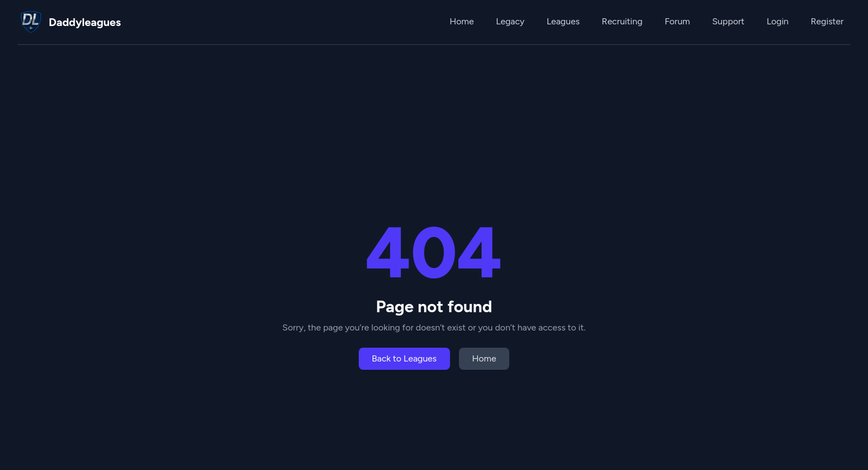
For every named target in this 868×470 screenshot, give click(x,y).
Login (778, 21)
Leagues (563, 21)
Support (728, 21)
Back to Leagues (404, 358)
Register (827, 21)
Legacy (510, 21)
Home (462, 21)
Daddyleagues (85, 22)
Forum (678, 21)
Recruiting (622, 21)
